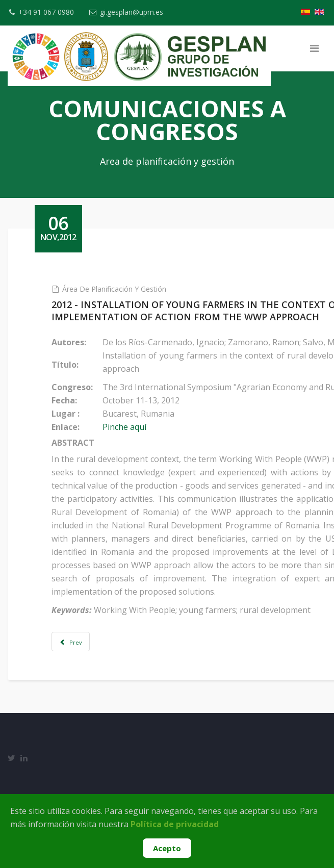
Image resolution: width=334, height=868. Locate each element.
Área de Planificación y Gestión (123, 289)
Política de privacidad (175, 824)
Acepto (167, 848)
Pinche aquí (134, 427)
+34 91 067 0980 (46, 12)
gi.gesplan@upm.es (133, 12)
